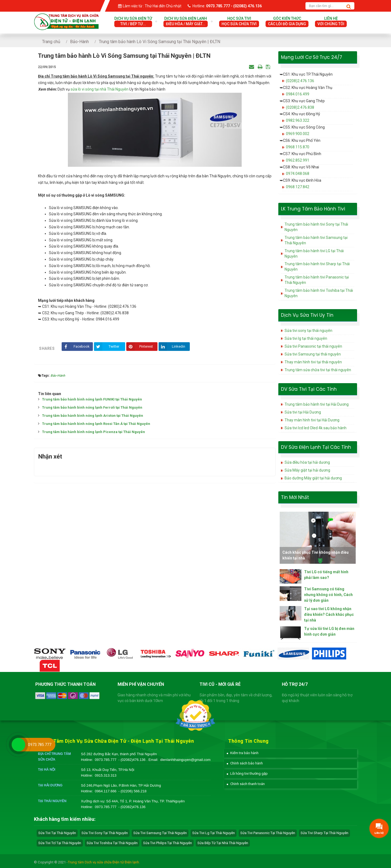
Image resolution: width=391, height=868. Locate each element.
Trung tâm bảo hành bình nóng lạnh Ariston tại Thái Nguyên (93, 416)
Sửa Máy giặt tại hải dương (307, 470)
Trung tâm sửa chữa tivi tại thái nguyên (318, 370)
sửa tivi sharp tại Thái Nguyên (324, 833)
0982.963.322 (298, 120)
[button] (243, 753)
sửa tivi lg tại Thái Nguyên (214, 833)
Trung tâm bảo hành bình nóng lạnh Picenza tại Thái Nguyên (94, 432)
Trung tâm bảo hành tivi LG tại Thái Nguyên (314, 254)
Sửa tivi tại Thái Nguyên (57, 833)
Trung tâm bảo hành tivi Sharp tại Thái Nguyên (317, 267)
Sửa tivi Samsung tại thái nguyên (313, 354)
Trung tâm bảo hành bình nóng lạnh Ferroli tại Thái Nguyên (92, 407)
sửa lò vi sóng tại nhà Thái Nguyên (100, 89)
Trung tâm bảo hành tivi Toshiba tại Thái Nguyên (319, 293)
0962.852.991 (298, 160)
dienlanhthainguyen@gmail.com (185, 760)
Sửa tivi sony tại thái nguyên (308, 331)
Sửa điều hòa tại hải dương (307, 462)
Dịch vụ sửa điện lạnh (186, 22)
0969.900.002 (298, 134)
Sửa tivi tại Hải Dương (303, 412)
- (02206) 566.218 (132, 791)
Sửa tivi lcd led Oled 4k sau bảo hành (316, 428)
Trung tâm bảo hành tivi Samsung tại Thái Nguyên (316, 240)
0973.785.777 (106, 760)
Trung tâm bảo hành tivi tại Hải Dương (317, 404)
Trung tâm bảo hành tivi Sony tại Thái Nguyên (316, 227)
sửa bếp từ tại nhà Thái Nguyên (223, 843)
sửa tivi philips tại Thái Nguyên (168, 843)
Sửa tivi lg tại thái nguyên (306, 338)
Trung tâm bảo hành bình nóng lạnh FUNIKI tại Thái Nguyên (92, 399)
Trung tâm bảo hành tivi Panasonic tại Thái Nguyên (317, 280)
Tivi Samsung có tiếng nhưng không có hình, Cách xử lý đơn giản (328, 595)
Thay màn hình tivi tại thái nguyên (313, 362)
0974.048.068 (298, 174)
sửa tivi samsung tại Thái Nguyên (160, 833)
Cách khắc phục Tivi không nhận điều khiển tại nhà (316, 555)
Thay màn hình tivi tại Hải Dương (312, 420)
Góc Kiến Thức (287, 22)
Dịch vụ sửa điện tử (133, 22)
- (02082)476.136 (132, 760)
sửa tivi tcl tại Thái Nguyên (60, 843)
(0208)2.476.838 (300, 107)
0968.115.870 (298, 147)
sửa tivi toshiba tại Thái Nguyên (112, 843)
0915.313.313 (106, 775)
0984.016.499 (298, 94)
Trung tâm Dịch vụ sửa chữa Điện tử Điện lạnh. (104, 862)
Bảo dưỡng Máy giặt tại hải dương (313, 478)
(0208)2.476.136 (300, 81)
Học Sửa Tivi (239, 22)
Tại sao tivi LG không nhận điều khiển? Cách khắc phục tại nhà (329, 614)
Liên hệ (331, 22)
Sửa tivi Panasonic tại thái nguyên (313, 346)
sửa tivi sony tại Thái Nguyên (105, 833)
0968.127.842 (298, 187)
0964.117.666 (106, 791)
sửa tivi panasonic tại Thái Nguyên (268, 833)
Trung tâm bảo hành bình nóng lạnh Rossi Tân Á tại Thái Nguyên (96, 424)
